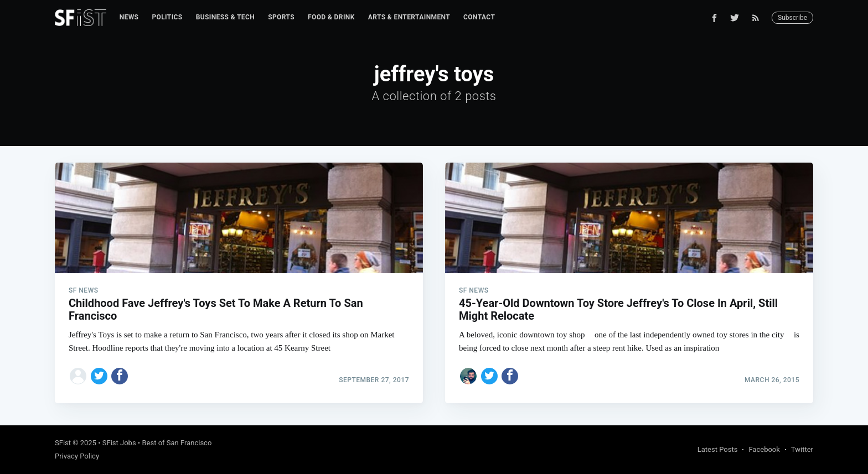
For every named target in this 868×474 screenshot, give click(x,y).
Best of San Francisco (177, 443)
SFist (63, 443)
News (129, 17)
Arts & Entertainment (409, 17)
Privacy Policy (77, 456)
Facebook (764, 449)
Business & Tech (226, 17)
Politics (167, 17)
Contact (479, 17)
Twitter (802, 449)
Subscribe (792, 18)
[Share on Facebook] (120, 376)
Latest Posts (718, 449)
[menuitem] (129, 17)
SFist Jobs (119, 443)
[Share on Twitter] (99, 376)
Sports (281, 17)
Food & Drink (331, 17)
